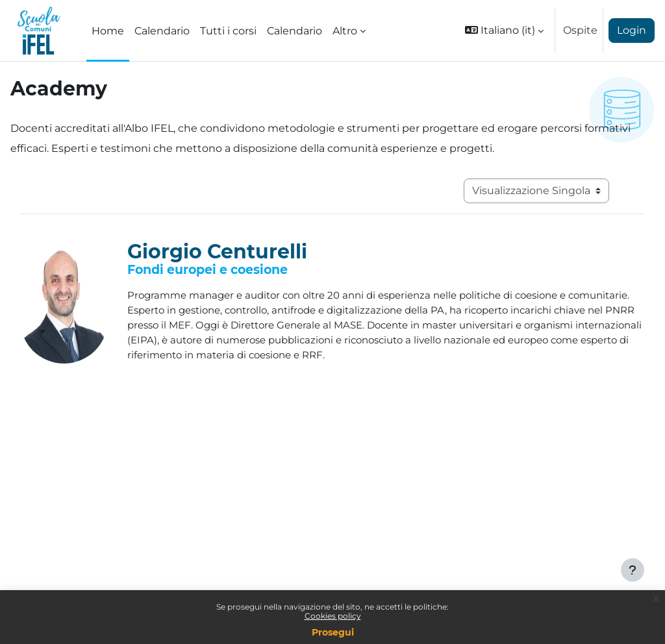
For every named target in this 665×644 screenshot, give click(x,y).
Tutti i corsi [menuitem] (228, 31)
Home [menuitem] (108, 31)
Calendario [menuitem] (162, 31)
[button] (504, 31)
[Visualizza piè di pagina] (633, 570)
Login (632, 30)
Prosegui (333, 632)
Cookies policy (333, 616)
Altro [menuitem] (345, 31)
